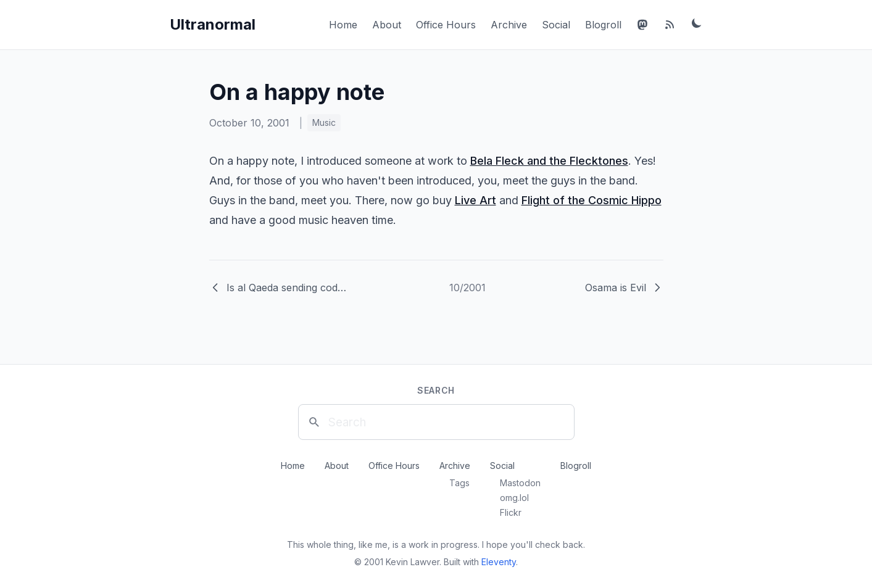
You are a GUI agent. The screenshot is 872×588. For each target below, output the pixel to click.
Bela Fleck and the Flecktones (549, 161)
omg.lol (514, 498)
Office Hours (446, 25)
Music (324, 122)
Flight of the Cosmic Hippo (592, 200)
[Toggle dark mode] (697, 23)
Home (343, 25)
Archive (509, 25)
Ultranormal (213, 24)
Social (556, 25)
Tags (459, 483)
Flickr (511, 512)
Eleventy (499, 562)
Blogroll (603, 25)
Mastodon (520, 483)
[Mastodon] (642, 25)
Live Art (475, 200)
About (387, 25)
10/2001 (467, 288)
